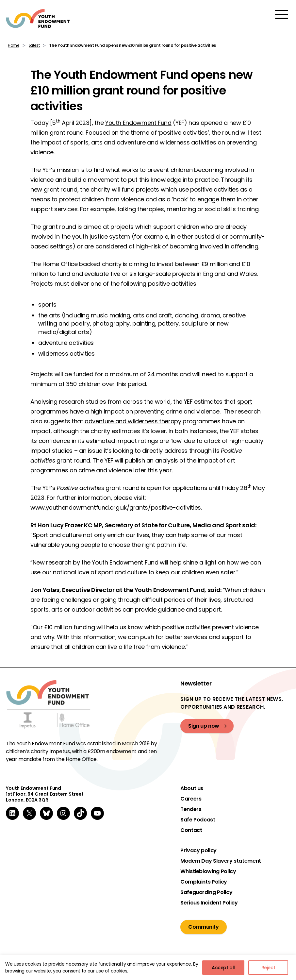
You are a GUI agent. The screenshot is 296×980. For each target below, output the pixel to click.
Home (14, 45)
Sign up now (204, 726)
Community (204, 927)
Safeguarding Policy (206, 892)
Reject (268, 968)
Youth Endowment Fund (138, 123)
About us (192, 788)
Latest (34, 45)
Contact (191, 830)
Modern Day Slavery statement (221, 861)
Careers (191, 799)
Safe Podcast (198, 820)
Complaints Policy (204, 882)
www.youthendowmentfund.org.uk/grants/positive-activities (116, 507)
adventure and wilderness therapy (133, 421)
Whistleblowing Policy (208, 871)
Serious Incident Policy (209, 903)
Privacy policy (198, 851)
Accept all (223, 968)
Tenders (191, 809)
